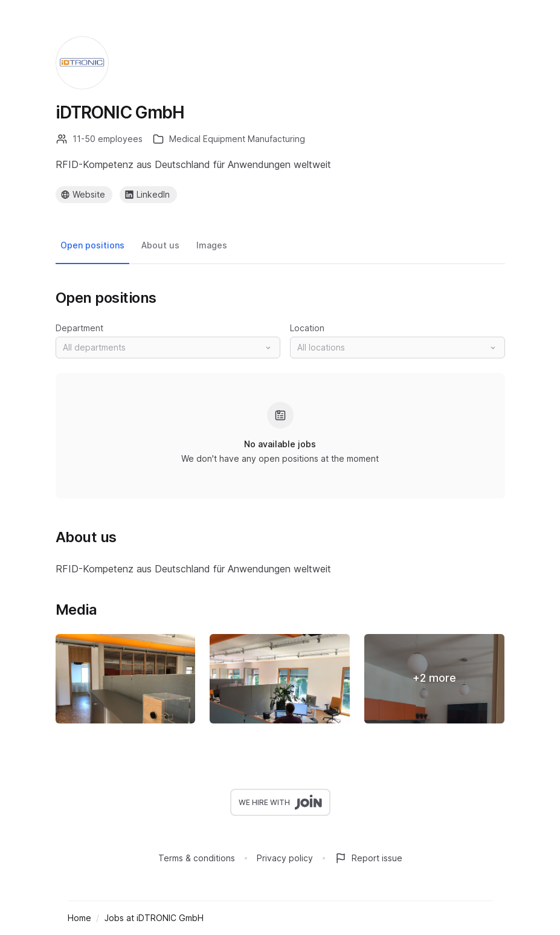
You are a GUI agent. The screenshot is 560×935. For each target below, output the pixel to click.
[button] (168, 348)
